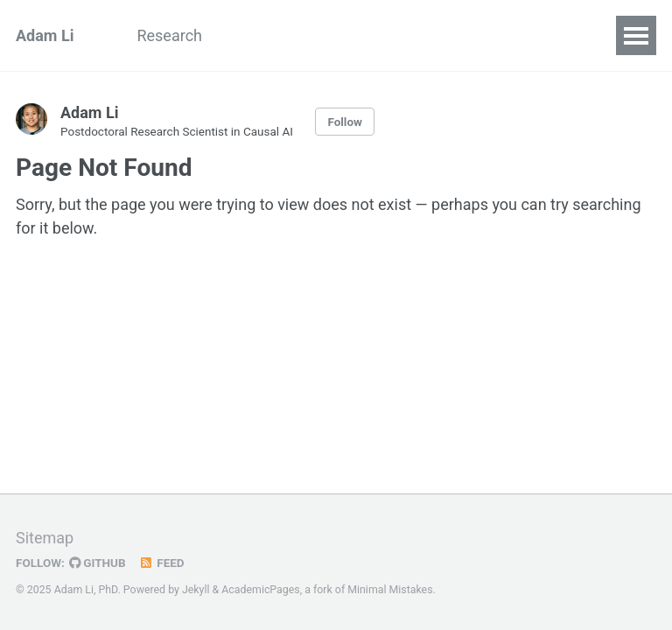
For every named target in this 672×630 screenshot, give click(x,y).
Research (169, 35)
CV (350, 35)
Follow (345, 122)
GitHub (98, 563)
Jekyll (196, 590)
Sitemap (45, 538)
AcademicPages (260, 590)
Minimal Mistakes (390, 590)
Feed (162, 563)
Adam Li (45, 35)
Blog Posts (271, 35)
